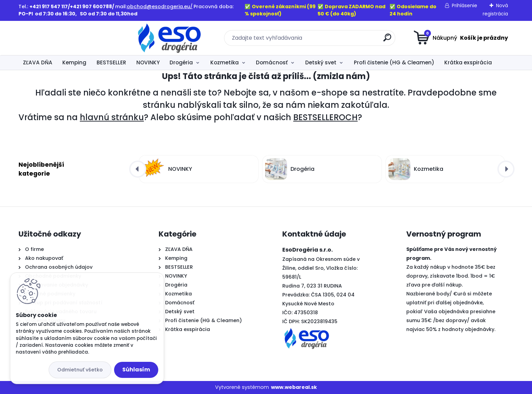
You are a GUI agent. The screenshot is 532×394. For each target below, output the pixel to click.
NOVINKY (148, 62)
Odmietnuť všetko (80, 370)
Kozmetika (225, 62)
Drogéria (181, 62)
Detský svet (321, 62)
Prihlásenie (465, 5)
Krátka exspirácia (468, 62)
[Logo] (60, 38)
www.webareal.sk (294, 387)
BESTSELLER (111, 62)
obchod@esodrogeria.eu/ (160, 7)
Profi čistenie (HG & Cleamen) (394, 62)
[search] (333, 40)
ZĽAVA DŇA (38, 62)
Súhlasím (136, 370)
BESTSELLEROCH (325, 117)
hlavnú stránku (112, 117)
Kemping (74, 62)
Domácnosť (272, 62)
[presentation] (138, 169)
